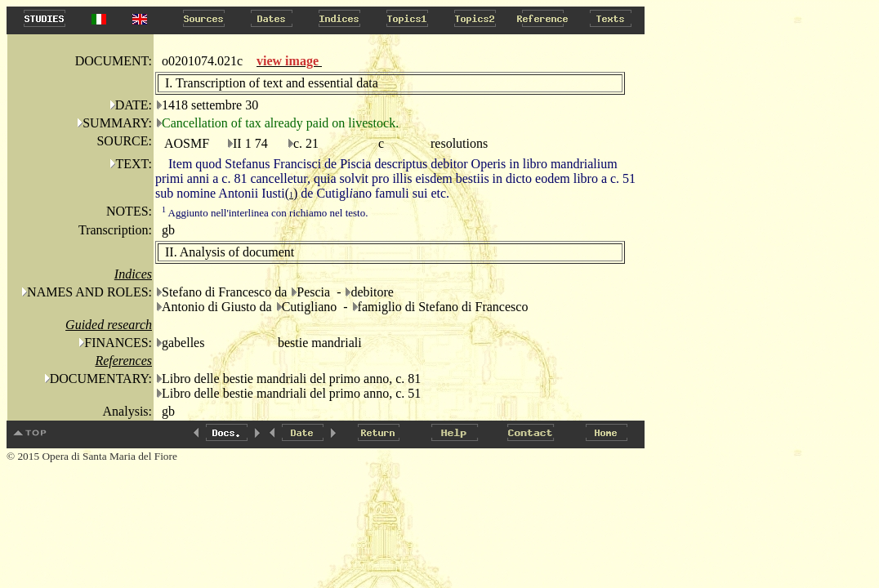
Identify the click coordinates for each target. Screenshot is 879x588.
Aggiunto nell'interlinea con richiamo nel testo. (265, 213)
